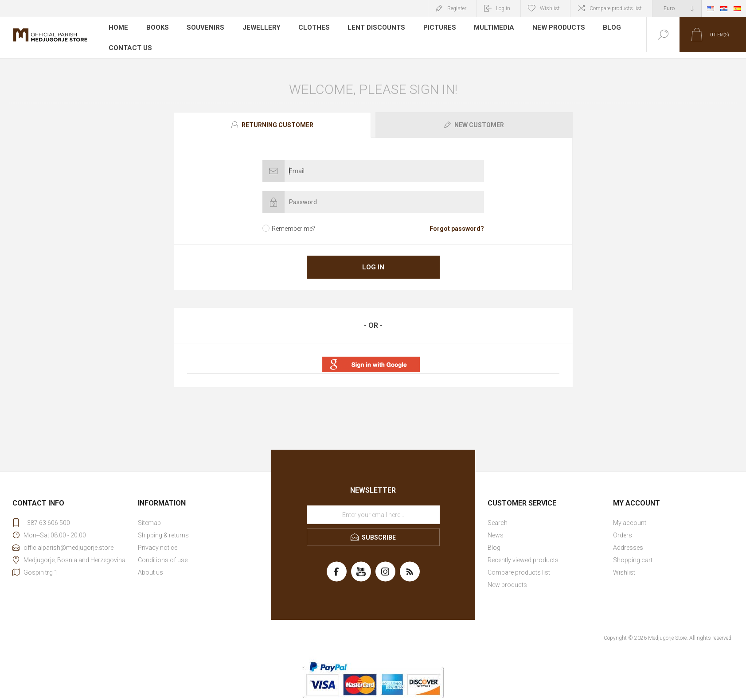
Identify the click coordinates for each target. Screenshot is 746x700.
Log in (503, 8)
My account (630, 517)
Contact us (129, 42)
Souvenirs (205, 28)
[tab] (273, 119)
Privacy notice (158, 542)
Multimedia (486, 28)
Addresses (628, 542)
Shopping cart (633, 554)
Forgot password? (457, 223)
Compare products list (616, 8)
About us (150, 567)
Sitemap (149, 517)
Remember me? (293, 223)
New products (550, 28)
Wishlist (624, 567)
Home (119, 28)
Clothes (310, 28)
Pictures (432, 28)
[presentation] (272, 119)
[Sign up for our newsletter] (373, 509)
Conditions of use (163, 554)
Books (158, 28)
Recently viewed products (523, 554)
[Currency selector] (677, 8)
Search (498, 517)
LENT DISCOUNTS (370, 28)
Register (457, 8)
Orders (623, 529)
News (496, 529)
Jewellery (259, 28)
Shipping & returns (163, 529)
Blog (602, 28)
